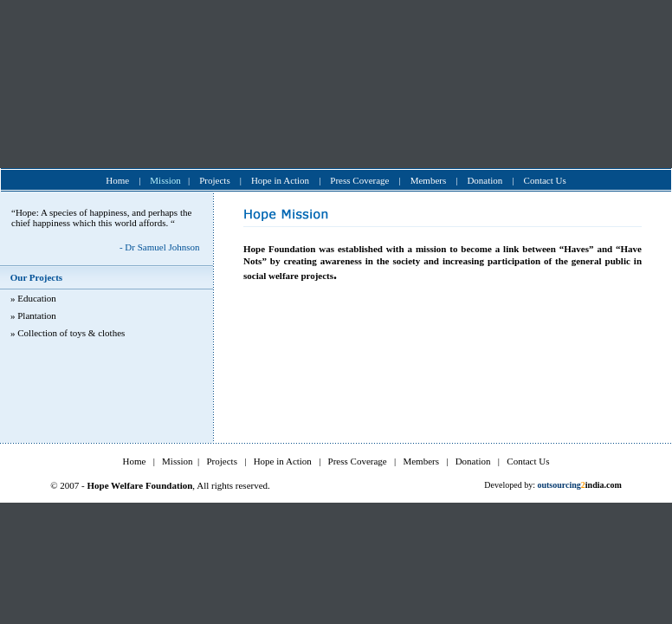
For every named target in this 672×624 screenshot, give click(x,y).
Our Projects (35, 277)
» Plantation (33, 315)
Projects (214, 180)
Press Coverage (359, 180)
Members (429, 180)
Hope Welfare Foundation (139, 485)
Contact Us (545, 180)
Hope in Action (280, 180)
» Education (33, 298)
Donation (485, 180)
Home (117, 180)
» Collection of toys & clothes (68, 333)
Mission (165, 180)
